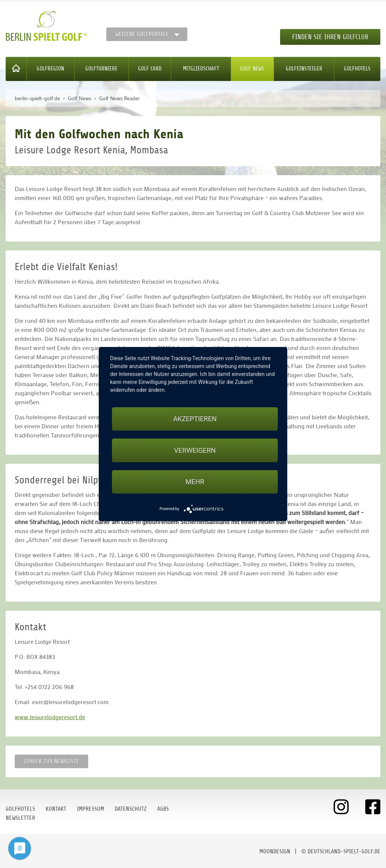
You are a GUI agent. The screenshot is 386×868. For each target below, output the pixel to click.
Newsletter (20, 818)
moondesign (275, 851)
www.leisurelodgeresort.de (50, 717)
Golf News (252, 69)
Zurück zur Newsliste (51, 761)
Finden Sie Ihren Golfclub (330, 37)
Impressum (90, 809)
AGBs (163, 809)
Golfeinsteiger (304, 69)
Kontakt (56, 809)
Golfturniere (101, 69)
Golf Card (150, 69)
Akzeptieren (195, 419)
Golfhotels (357, 69)
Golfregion (50, 69)
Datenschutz (131, 809)
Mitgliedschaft (201, 69)
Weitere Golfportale (142, 34)
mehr (195, 482)
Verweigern (195, 450)
